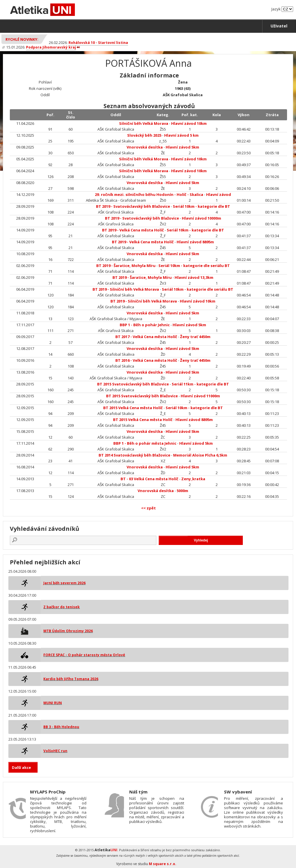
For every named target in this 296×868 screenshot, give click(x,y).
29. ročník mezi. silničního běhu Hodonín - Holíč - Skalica (149, 194)
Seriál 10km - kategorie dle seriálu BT (194, 266)
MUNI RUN (53, 703)
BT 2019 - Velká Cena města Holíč (133, 230)
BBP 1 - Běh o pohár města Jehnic (145, 443)
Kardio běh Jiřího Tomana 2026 (71, 679)
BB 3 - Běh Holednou (61, 727)
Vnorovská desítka (145, 147)
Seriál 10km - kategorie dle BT (201, 206)
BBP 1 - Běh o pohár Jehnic (145, 325)
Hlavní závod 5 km (181, 135)
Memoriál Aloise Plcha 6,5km (200, 455)
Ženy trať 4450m (195, 337)
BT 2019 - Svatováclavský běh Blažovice (133, 206)
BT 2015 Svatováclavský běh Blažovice (133, 384)
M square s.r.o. (163, 864)
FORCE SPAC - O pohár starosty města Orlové (84, 655)
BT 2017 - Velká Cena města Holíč (146, 337)
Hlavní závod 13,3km (194, 277)
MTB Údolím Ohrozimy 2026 (68, 631)
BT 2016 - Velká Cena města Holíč (146, 360)
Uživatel (279, 26)
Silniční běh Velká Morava (144, 123)
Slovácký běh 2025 (144, 135)
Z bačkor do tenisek (62, 607)
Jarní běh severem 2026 (64, 583)
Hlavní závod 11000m (200, 396)
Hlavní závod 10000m (201, 218)
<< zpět (148, 508)
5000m (182, 491)
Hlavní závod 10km (189, 123)
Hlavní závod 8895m (195, 242)
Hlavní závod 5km (182, 147)
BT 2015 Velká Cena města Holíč (133, 408)
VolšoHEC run (55, 751)
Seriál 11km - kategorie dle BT (200, 384)
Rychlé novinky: (22, 39)
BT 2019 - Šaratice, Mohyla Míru (126, 266)
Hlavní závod (219, 194)
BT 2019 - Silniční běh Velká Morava (126, 289)
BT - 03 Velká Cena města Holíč (149, 479)
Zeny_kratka (193, 479)
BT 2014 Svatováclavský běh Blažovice (134, 455)
